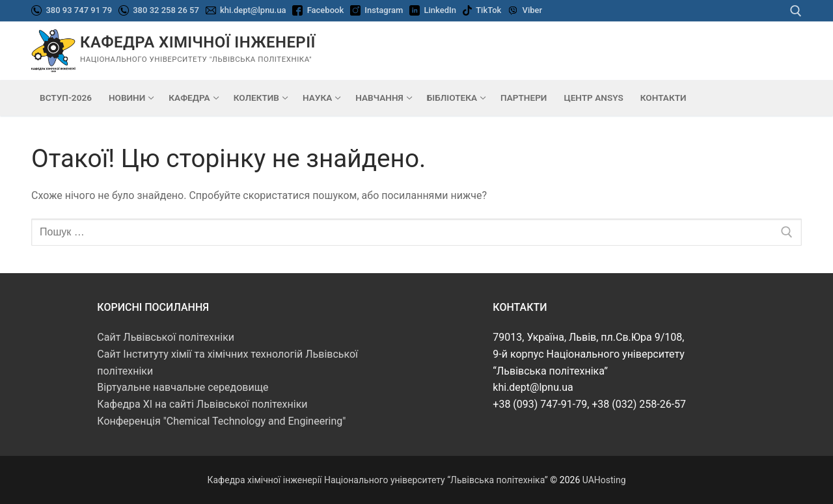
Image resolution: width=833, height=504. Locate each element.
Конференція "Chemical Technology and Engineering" (221, 421)
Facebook (326, 10)
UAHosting (604, 480)
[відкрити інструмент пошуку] (796, 11)
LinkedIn (440, 10)
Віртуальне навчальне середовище (183, 387)
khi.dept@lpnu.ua (253, 10)
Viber (533, 10)
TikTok (488, 10)
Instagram (384, 10)
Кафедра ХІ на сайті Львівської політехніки (202, 404)
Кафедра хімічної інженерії (198, 42)
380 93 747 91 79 (78, 10)
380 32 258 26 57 (165, 10)
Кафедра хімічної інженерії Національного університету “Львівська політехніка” (377, 480)
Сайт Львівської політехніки (166, 337)
